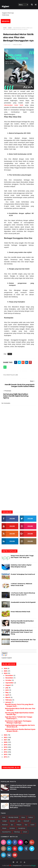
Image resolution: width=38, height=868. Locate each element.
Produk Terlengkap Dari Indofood (23, 574)
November (9, 678)
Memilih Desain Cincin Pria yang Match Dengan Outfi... (19, 705)
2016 (6, 752)
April (7, 695)
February (9, 700)
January (8, 702)
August (8, 685)
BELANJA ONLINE (13, 817)
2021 (6, 740)
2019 (6, 745)
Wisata (4, 828)
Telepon (19, 825)
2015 (6, 754)
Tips (26, 825)
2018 (6, 747)
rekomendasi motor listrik (14, 105)
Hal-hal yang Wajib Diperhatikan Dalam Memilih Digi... (19, 714)
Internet (12, 821)
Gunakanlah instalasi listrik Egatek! (23, 602)
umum (25, 832)
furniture (12, 828)
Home (21, 11)
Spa (12, 825)
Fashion (31, 817)
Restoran (5, 825)
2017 (6, 750)
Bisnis (10, 28)
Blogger (34, 865)
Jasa (19, 821)
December (9, 676)
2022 (6, 737)
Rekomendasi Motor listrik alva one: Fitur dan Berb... (20, 709)
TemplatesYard (17, 865)
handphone (22, 828)
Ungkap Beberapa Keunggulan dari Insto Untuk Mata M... (20, 726)
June (7, 690)
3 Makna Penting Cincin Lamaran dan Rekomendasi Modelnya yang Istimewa (23, 787)
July (7, 688)
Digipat (5, 7)
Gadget (4, 821)
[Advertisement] (19, 451)
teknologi (17, 832)
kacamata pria (6, 832)
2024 (6, 673)
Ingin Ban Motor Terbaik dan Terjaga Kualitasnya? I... (19, 718)
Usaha (32, 825)
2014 (6, 757)
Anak (4, 817)
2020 (6, 742)
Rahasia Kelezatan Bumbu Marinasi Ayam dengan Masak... (20, 730)
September (10, 683)
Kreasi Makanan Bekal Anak (20, 612)
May (7, 693)
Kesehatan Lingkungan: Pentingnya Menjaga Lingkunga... (18, 722)
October (9, 680)
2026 (6, 669)
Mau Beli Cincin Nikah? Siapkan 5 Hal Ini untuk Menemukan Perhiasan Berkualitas (24, 806)
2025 (6, 671)
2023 (6, 735)
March (8, 697)
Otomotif (26, 821)
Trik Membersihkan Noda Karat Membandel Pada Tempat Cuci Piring (22, 632)
